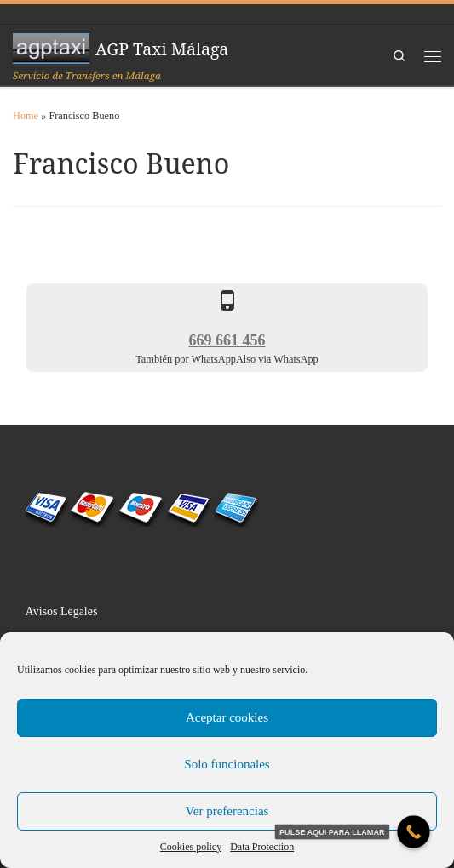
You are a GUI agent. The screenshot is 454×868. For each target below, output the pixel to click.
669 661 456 (227, 340)
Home (26, 116)
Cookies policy (191, 847)
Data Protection (262, 847)
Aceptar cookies (227, 717)
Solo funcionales (227, 764)
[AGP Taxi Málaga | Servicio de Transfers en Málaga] (51, 47)
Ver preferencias (227, 811)
